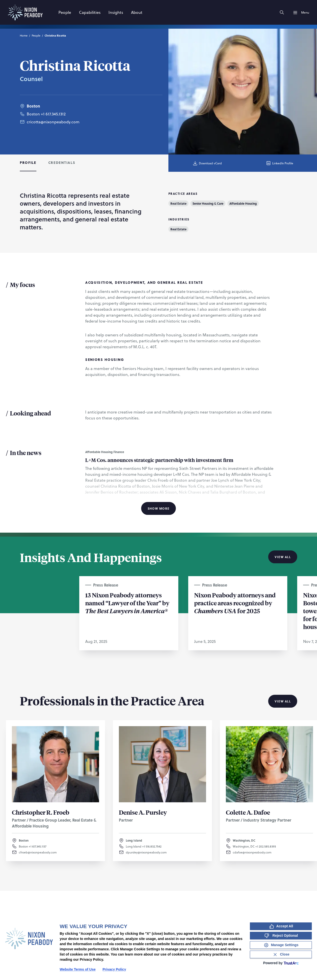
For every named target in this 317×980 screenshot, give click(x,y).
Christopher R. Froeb (41, 812)
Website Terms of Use (78, 969)
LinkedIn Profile (279, 163)
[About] (137, 12)
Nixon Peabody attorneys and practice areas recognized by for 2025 (235, 603)
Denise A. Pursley (143, 812)
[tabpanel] (158, 352)
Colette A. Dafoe (248, 812)
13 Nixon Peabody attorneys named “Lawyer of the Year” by (127, 603)
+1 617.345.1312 (53, 114)
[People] (65, 12)
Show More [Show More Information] (159, 508)
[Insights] (116, 12)
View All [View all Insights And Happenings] (283, 557)
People (36, 35)
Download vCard (207, 163)
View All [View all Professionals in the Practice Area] (283, 701)
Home (24, 35)
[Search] (282, 12)
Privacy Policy (114, 969)
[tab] (28, 163)
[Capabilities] (90, 12)
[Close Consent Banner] (281, 954)
